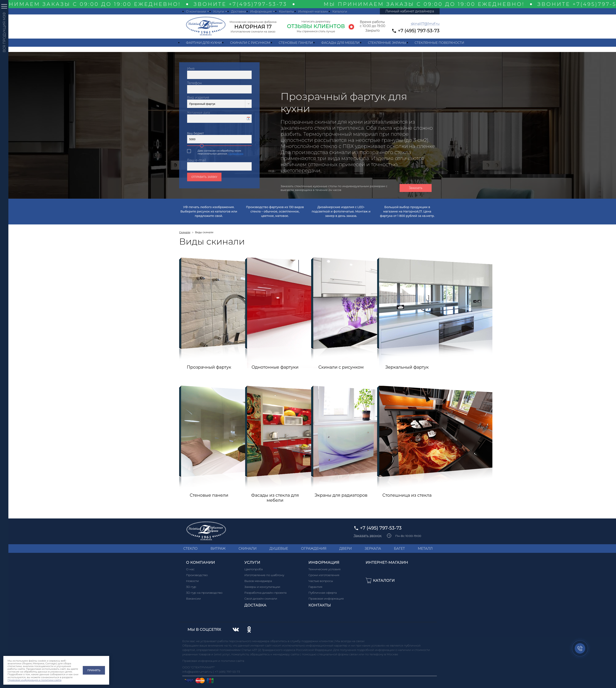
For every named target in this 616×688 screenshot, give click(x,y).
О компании (196, 11)
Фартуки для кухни (204, 43)
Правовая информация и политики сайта (34, 680)
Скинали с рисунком (250, 43)
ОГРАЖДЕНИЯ (314, 549)
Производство (197, 575)
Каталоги (340, 11)
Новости (192, 581)
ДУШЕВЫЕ (279, 549)
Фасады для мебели (340, 43)
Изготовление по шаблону (264, 575)
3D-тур (191, 587)
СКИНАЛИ (247, 549)
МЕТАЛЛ (425, 549)
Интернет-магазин (313, 11)
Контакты (286, 11)
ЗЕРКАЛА (373, 549)
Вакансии (193, 599)
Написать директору (316, 21)
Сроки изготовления (324, 575)
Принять (94, 670)
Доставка (239, 11)
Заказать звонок (368, 536)
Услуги (219, 11)
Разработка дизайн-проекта (265, 593)
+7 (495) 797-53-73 (419, 31)
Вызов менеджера (258, 581)
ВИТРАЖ (218, 549)
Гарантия (315, 587)
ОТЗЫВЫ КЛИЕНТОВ (316, 26)
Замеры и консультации (262, 587)
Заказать (416, 188)
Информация (261, 11)
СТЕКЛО (190, 549)
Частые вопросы (321, 581)
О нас (190, 569)
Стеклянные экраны (387, 43)
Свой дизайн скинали (261, 599)
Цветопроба (254, 569)
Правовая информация (326, 599)
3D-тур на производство (204, 593)
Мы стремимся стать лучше (316, 31)
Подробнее (236, 154)
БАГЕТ (399, 549)
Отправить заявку (204, 177)
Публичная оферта (323, 593)
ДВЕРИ (346, 549)
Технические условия (324, 569)
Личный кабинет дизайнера (410, 11)
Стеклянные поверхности (439, 43)
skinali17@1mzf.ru (425, 24)
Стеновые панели (296, 43)
